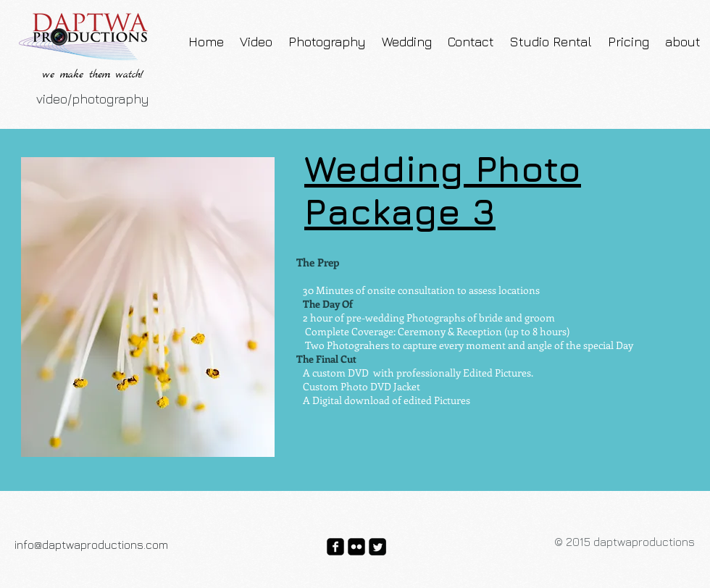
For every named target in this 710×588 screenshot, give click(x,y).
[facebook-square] (335, 547)
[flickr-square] (356, 547)
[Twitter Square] (377, 547)
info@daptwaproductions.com (91, 545)
